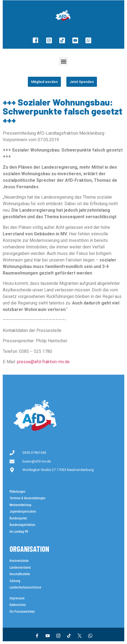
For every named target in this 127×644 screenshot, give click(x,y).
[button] (63, 61)
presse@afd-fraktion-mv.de (43, 362)
